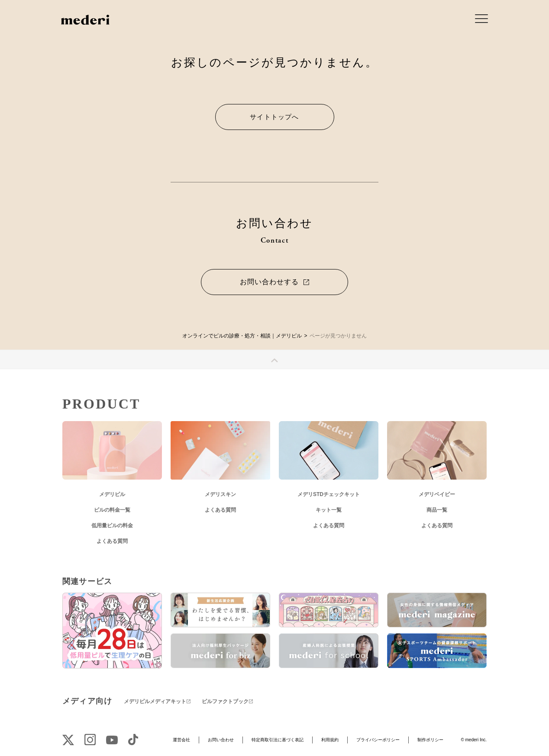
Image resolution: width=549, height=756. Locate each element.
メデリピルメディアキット (155, 701)
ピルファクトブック (225, 701)
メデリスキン (220, 494)
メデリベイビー (437, 494)
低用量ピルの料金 (112, 526)
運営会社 (181, 740)
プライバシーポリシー (378, 740)
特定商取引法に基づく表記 (278, 740)
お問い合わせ (221, 740)
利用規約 (330, 740)
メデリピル (112, 494)
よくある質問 (112, 541)
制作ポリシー (430, 740)
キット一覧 (329, 510)
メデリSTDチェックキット (329, 494)
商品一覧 (437, 510)
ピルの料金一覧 (112, 510)
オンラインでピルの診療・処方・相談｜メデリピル (242, 336)
